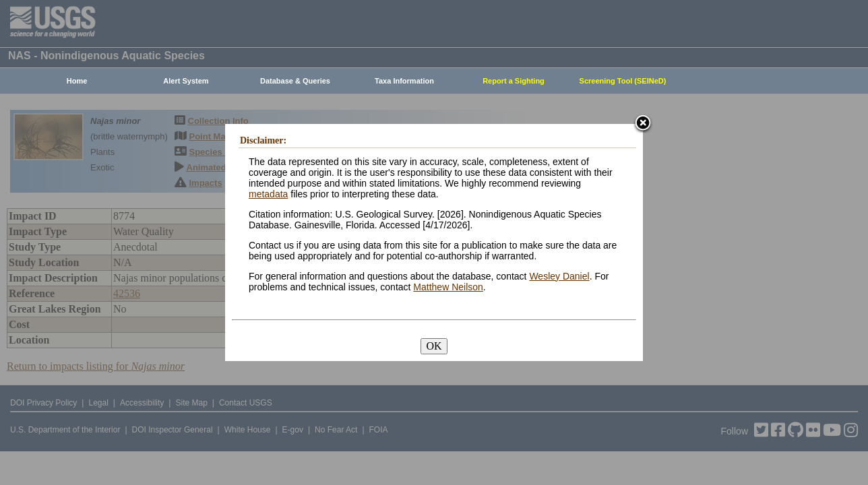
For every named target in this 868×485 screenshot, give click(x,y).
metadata (268, 194)
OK (434, 346)
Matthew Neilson (448, 287)
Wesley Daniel (559, 276)
